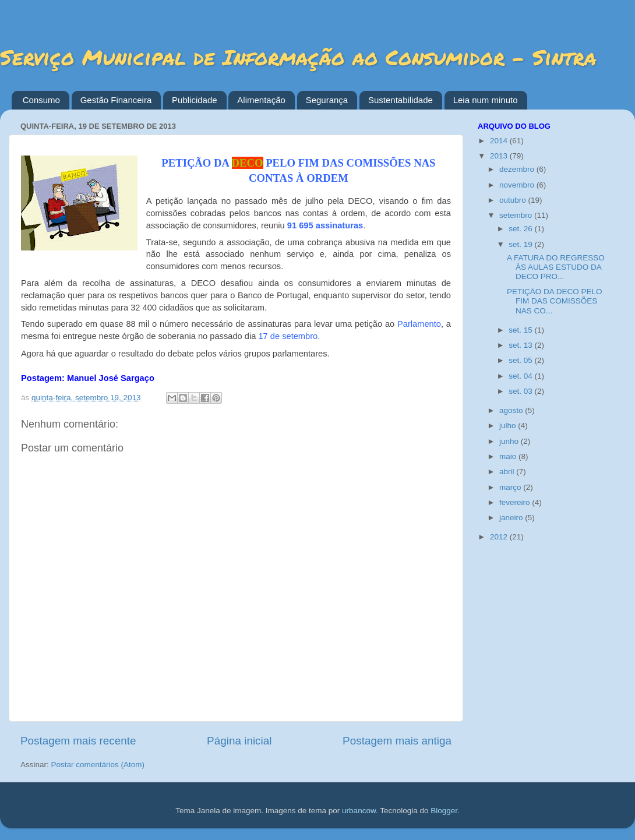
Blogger (444, 811)
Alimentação (261, 100)
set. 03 (521, 391)
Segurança (327, 100)
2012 (500, 537)
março (511, 487)
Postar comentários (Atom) (98, 765)
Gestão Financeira (116, 100)
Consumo (41, 100)
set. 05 (521, 360)
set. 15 (521, 330)
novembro (518, 185)
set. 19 (521, 244)
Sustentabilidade (401, 100)
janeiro (512, 518)
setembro (517, 215)
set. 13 (521, 345)
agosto (512, 410)
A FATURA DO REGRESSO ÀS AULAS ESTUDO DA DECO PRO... (556, 267)
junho (510, 441)
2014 (500, 141)
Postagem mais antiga (397, 741)
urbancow (359, 811)
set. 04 (521, 376)
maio (509, 456)
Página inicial (239, 741)
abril (508, 472)
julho (509, 426)
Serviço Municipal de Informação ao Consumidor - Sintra (298, 57)
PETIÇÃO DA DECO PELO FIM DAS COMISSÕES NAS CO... (555, 301)
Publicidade (195, 100)
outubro (514, 200)
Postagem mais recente (78, 741)
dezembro (518, 169)
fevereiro (516, 502)
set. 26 (521, 229)
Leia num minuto (486, 100)
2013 (500, 156)
